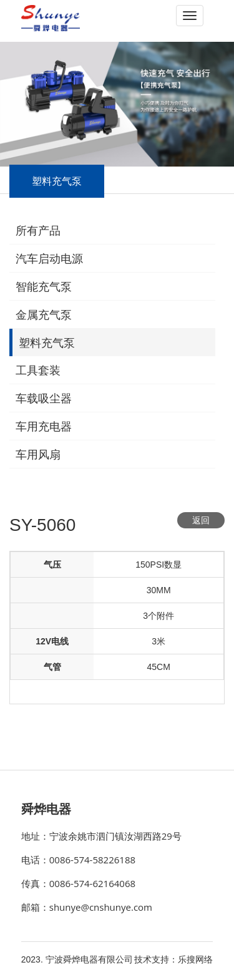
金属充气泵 (44, 315)
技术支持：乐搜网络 (173, 959)
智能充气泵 (44, 287)
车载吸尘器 (44, 399)
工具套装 (38, 371)
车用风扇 (38, 455)
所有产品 (38, 231)
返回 (201, 520)
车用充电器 (44, 427)
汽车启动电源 (49, 259)
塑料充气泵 (47, 343)
